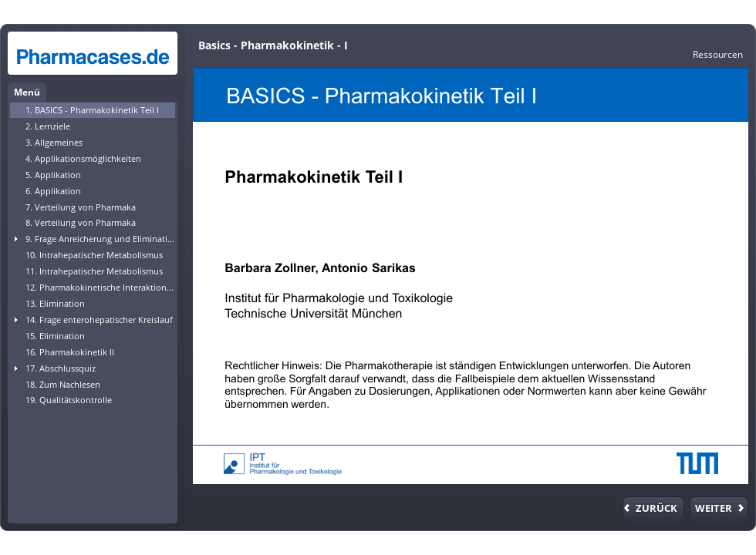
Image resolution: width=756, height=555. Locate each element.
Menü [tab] (27, 92)
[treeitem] (93, 110)
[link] (717, 54)
